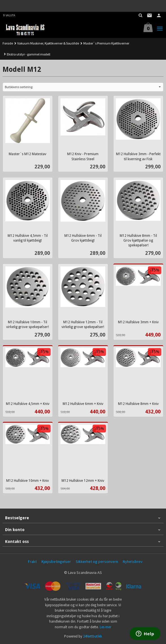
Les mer (105, 627)
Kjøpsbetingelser (56, 561)
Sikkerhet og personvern (97, 561)
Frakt (32, 561)
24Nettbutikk (92, 636)
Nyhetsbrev (133, 561)
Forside (8, 43)
